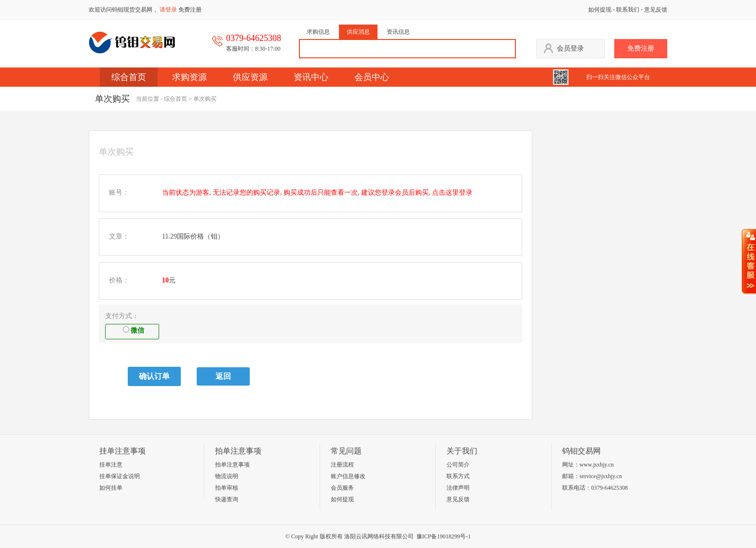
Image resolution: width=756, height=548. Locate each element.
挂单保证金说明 (120, 476)
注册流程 (342, 465)
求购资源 (189, 77)
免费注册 (190, 10)
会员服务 (342, 488)
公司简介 (458, 465)
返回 (223, 376)
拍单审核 (227, 488)
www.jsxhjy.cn (597, 465)
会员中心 (372, 77)
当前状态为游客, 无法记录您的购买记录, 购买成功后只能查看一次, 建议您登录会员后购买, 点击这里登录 (317, 193)
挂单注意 (111, 465)
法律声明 (458, 488)
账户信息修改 (348, 476)
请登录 (168, 10)
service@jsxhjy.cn (601, 476)
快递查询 (227, 499)
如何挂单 (111, 488)
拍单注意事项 (232, 465)
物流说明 (227, 476)
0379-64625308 (609, 488)
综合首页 (129, 77)
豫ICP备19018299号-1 (444, 536)
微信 (134, 330)
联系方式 (458, 476)
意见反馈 (656, 10)
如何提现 (600, 10)
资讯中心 (311, 77)
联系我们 (628, 10)
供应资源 (250, 77)
